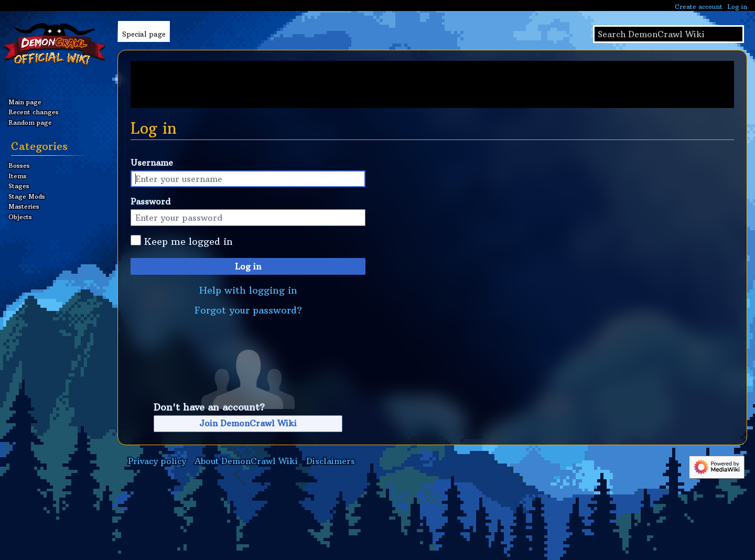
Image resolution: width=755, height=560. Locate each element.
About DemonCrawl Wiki (246, 461)
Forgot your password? (248, 310)
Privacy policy (157, 461)
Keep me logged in (188, 241)
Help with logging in (248, 290)
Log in (248, 266)
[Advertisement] (432, 84)
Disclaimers (331, 461)
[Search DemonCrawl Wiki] (668, 34)
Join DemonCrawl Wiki (248, 423)
